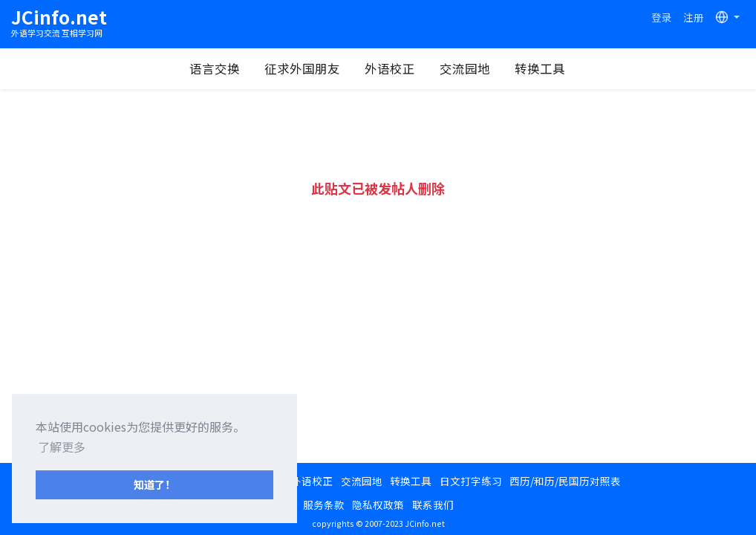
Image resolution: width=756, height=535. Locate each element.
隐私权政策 (378, 505)
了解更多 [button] (62, 447)
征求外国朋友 (302, 68)
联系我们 (433, 505)
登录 (662, 17)
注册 (694, 17)
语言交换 (215, 68)
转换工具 (540, 68)
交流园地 (465, 68)
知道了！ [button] (154, 484)
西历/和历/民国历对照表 (565, 481)
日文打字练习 (471, 481)
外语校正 (390, 68)
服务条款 (324, 505)
